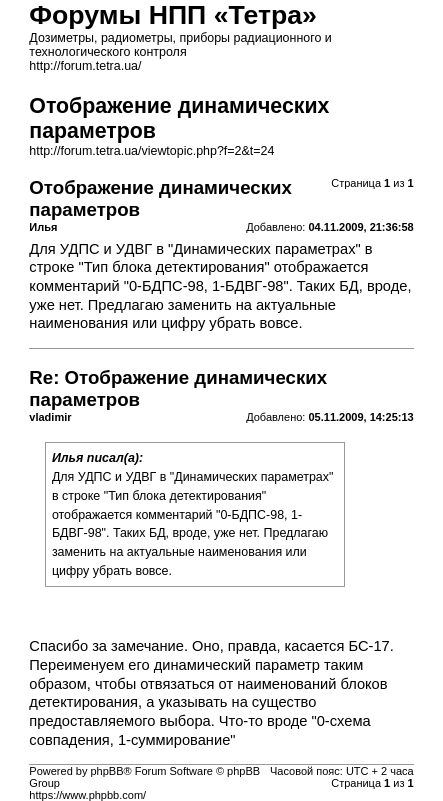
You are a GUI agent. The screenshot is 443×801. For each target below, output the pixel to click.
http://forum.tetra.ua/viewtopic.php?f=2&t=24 (151, 151)
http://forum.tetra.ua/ (85, 66)
